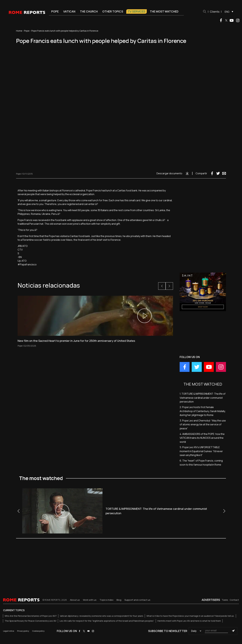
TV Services (137, 11)
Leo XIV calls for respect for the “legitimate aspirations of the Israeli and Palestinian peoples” (107, 621)
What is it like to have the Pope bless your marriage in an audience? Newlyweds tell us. (190, 616)
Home (19, 31)
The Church (89, 11)
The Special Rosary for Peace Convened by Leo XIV (30, 621)
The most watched (164, 11)
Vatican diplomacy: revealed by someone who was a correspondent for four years (102, 616)
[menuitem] (228, 12)
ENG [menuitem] (227, 12)
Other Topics (113, 11)
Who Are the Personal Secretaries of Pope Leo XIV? (31, 616)
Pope (55, 11)
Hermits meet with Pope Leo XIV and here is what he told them (189, 621)
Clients (215, 12)
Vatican (69, 11)
